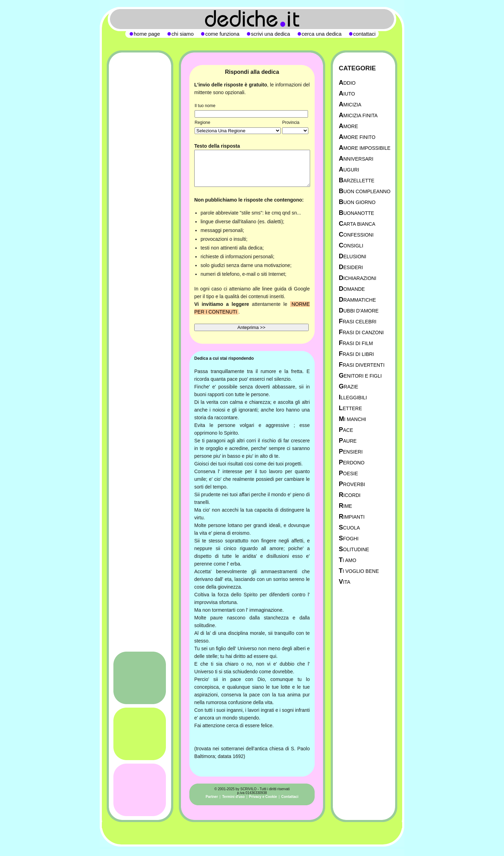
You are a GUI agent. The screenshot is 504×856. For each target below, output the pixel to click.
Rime (345, 506)
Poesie (348, 473)
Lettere (350, 408)
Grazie (348, 387)
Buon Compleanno (365, 191)
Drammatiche (357, 300)
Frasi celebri (358, 321)
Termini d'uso (233, 797)
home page (147, 34)
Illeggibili (353, 397)
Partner (212, 797)
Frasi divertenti (362, 365)
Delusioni (352, 256)
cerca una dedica (322, 34)
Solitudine (354, 549)
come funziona (222, 34)
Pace (346, 430)
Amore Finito (357, 137)
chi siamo (183, 34)
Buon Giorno (357, 202)
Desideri (351, 267)
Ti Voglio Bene (359, 571)
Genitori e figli (360, 376)
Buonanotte (356, 213)
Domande (352, 289)
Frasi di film (356, 343)
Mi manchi (352, 419)
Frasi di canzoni (361, 332)
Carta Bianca (357, 224)
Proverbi (352, 484)
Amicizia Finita (358, 115)
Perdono (352, 462)
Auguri (349, 170)
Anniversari (356, 159)
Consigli (351, 245)
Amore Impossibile (365, 148)
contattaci (364, 34)
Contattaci (290, 797)
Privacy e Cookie (263, 797)
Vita (345, 582)
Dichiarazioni (358, 278)
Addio (347, 83)
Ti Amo (348, 560)
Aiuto (347, 94)
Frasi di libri (356, 354)
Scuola (349, 528)
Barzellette (357, 180)
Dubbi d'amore (359, 311)
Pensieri (351, 452)
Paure (348, 441)
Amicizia (350, 104)
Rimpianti (352, 517)
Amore (348, 126)
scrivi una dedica (271, 34)
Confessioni (356, 235)
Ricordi (350, 495)
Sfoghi (349, 538)
